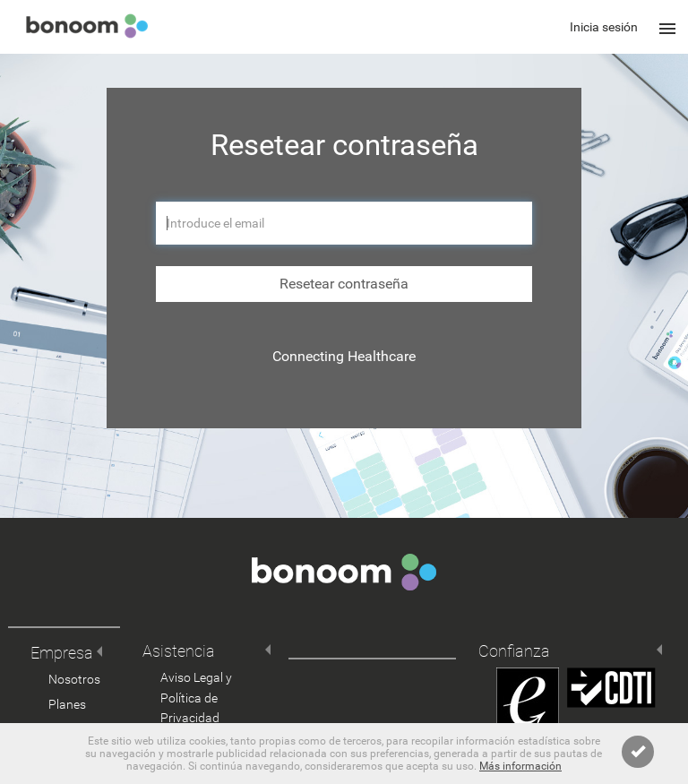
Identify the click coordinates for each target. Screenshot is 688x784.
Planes (67, 704)
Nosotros (74, 679)
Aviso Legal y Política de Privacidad (196, 698)
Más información (520, 766)
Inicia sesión (604, 27)
